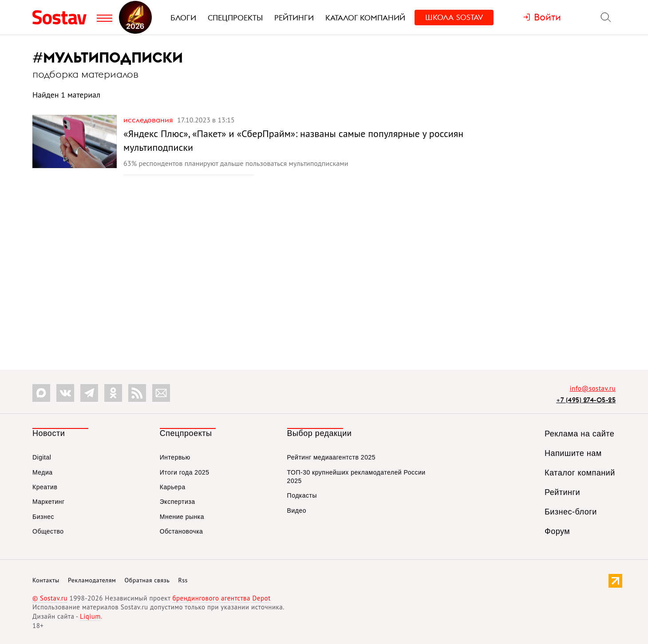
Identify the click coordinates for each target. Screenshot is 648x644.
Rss (183, 580)
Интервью (175, 457)
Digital (42, 457)
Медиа (43, 472)
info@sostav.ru (593, 388)
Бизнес (43, 517)
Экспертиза (178, 502)
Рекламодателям (92, 580)
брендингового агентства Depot (221, 598)
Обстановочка (182, 531)
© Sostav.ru (50, 598)
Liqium (90, 616)
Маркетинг (49, 502)
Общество (48, 531)
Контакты (46, 580)
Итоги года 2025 (185, 472)
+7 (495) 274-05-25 (586, 400)
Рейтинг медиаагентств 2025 (331, 457)
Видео (297, 510)
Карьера (173, 487)
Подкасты (302, 495)
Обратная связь (147, 580)
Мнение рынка (182, 517)
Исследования (149, 120)
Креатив (45, 487)
